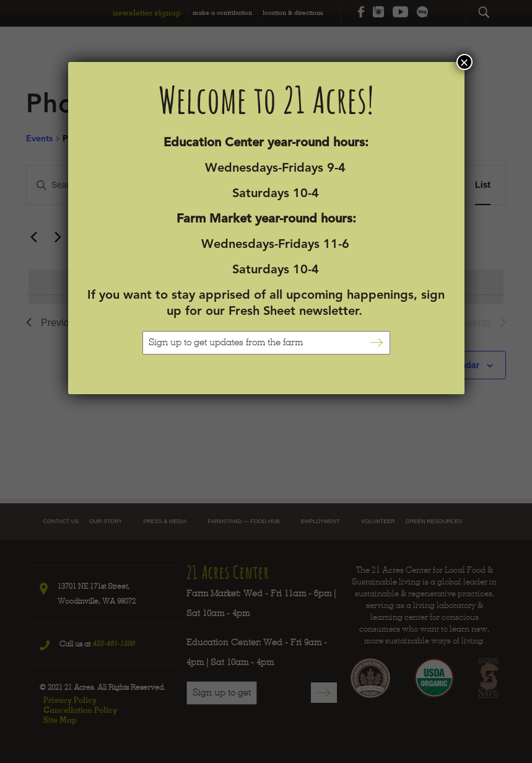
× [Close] (464, 62)
